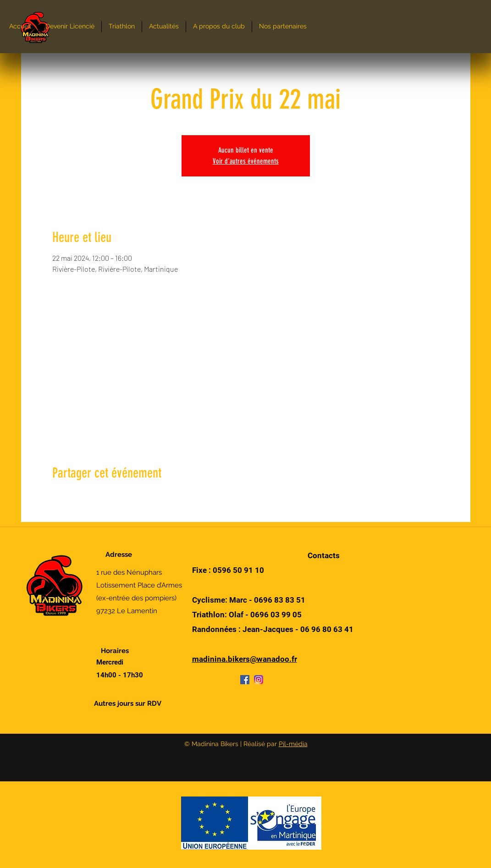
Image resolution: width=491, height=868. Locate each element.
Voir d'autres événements (246, 161)
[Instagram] (259, 680)
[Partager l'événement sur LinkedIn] (102, 498)
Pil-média (293, 744)
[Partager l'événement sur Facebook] (57, 498)
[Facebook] (245, 680)
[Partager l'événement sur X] (79, 498)
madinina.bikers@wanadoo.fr (245, 659)
